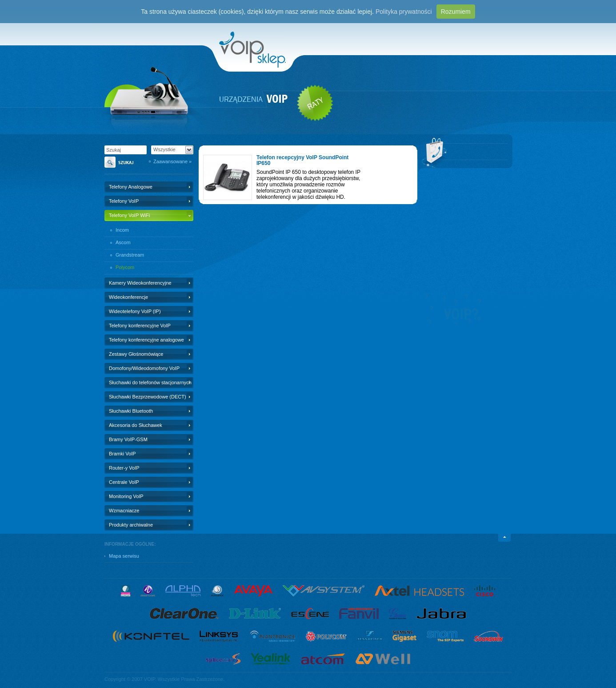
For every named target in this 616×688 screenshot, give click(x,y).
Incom (122, 230)
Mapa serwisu (124, 556)
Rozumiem (456, 12)
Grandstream (130, 255)
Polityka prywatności (404, 12)
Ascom (123, 242)
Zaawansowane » (172, 161)
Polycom (125, 267)
